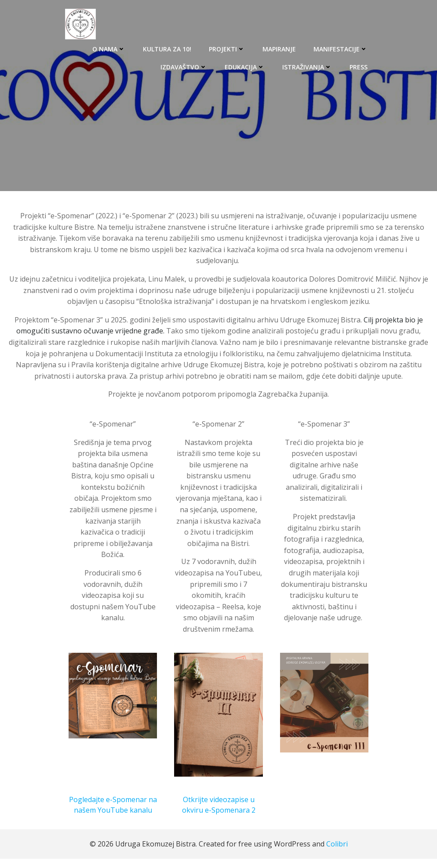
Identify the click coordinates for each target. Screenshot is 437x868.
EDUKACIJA (245, 67)
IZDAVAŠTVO (184, 67)
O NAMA (109, 49)
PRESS (359, 67)
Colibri (337, 853)
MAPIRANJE (280, 49)
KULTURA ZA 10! (168, 49)
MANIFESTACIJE (341, 49)
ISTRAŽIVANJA (308, 67)
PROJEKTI (227, 49)
